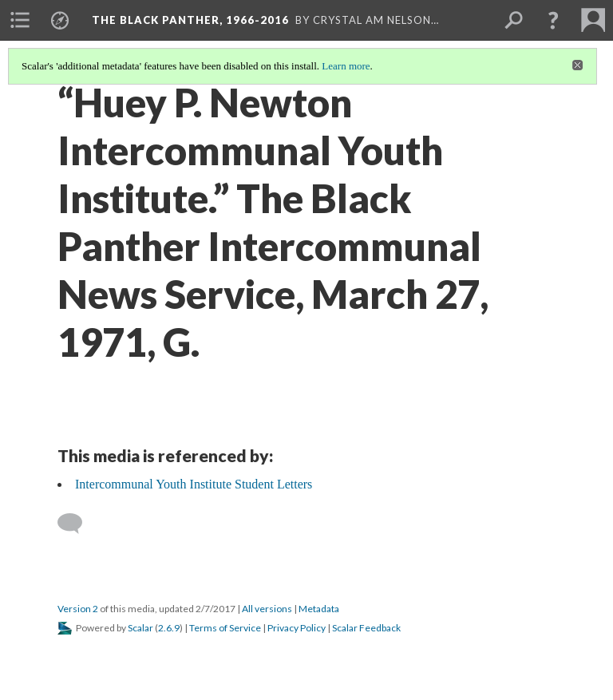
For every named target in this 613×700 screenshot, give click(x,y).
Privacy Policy (297, 628)
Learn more (346, 66)
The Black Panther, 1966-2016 (190, 20)
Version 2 (78, 609)
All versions (267, 609)
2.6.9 (169, 628)
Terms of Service (225, 628)
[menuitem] (20, 20)
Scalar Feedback (366, 628)
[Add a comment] (77, 524)
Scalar (140, 628)
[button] (553, 20)
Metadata (319, 609)
